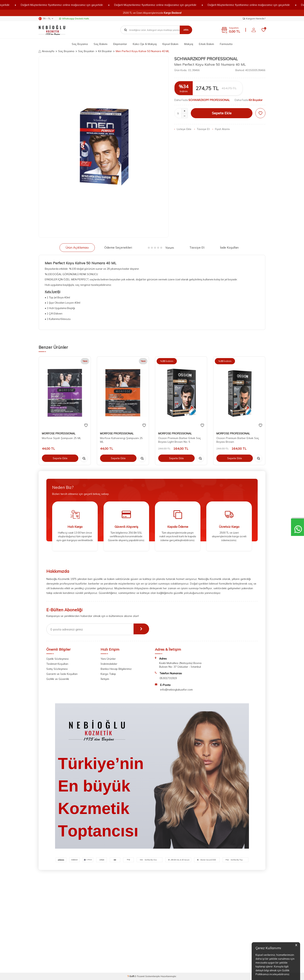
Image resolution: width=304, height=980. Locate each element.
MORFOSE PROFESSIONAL (59, 433)
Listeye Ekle (183, 129)
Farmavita (226, 44)
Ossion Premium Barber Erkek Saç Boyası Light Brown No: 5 (180, 440)
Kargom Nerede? (254, 19)
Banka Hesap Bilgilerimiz (116, 669)
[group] (104, 147)
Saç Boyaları (86, 51)
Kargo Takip (108, 674)
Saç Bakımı (101, 44)
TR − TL (46, 19)
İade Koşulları (229, 247)
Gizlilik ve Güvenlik (58, 679)
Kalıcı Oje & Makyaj (145, 44)
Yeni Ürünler (108, 659)
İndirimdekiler (109, 664)
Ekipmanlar (120, 44)
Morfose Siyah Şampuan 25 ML (61, 438)
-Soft (131, 976)
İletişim (105, 679)
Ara (186, 30)
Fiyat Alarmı (221, 129)
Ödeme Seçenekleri (118, 247)
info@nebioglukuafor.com (176, 690)
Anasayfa (46, 51)
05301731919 (168, 678)
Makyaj (189, 44)
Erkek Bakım (206, 44)
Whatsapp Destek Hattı (74, 19)
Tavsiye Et (202, 129)
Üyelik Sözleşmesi (57, 659)
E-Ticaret (140, 976)
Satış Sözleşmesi (57, 669)
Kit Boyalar (105, 51)
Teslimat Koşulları (57, 664)
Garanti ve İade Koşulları (62, 674)
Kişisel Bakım (170, 44)
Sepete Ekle (222, 113)
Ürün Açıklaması (77, 247)
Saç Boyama (80, 44)
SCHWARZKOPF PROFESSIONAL (206, 59)
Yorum (161, 248)
